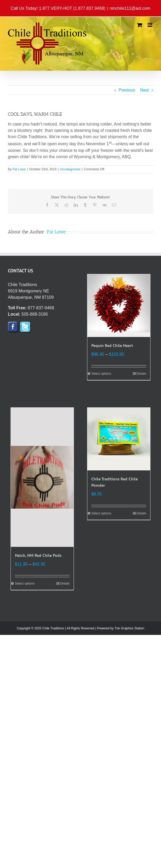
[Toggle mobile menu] (150, 25)
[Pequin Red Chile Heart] (119, 306)
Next (145, 90)
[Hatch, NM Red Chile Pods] (42, 477)
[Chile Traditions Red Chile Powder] (119, 439)
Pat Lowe (19, 169)
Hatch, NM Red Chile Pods (38, 555)
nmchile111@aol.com (130, 8)
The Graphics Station (129, 628)
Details (141, 374)
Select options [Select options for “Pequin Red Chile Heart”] (101, 374)
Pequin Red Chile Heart (112, 345)
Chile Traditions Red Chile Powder (115, 482)
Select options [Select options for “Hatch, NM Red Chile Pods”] (25, 584)
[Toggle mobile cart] (140, 25)
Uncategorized (70, 169)
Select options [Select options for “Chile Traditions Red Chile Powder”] (101, 513)
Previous (127, 90)
